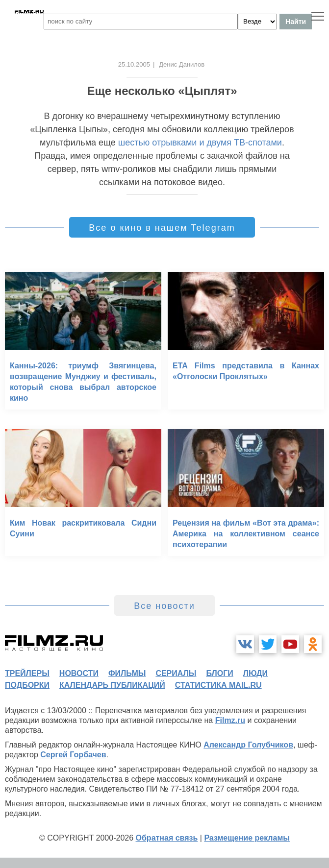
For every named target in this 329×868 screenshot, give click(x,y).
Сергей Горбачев (73, 755)
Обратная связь (167, 838)
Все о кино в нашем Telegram (162, 228)
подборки (27, 685)
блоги (219, 673)
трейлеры (27, 673)
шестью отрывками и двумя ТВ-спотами (200, 143)
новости (79, 673)
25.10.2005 (134, 64)
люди (255, 673)
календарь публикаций (112, 685)
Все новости (164, 606)
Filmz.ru (230, 720)
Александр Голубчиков (248, 745)
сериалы (176, 673)
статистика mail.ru (218, 685)
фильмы (127, 673)
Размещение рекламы (247, 838)
